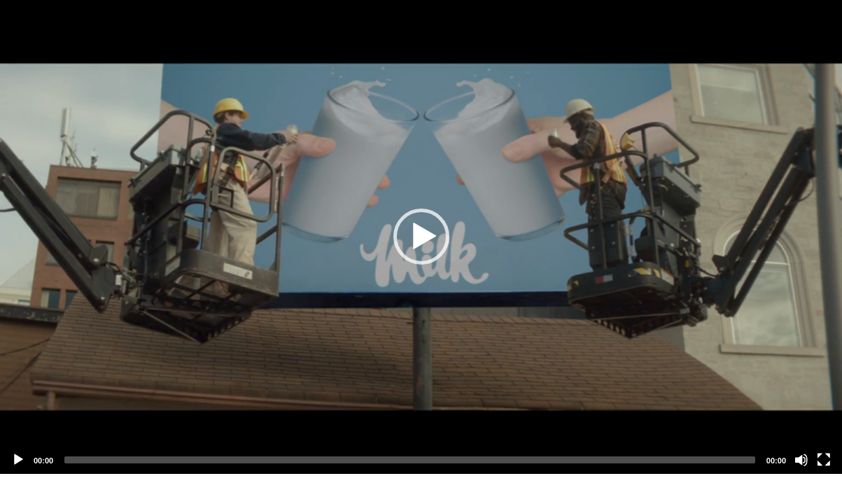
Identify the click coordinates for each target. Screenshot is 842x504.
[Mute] (801, 460)
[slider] (410, 460)
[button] (421, 237)
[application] (421, 237)
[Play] (18, 460)
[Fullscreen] (824, 460)
